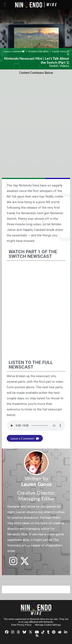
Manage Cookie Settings (48, 625)
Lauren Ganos (59, 51)
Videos (64, 66)
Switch (54, 66)
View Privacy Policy (21, 625)
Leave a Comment (14, 51)
